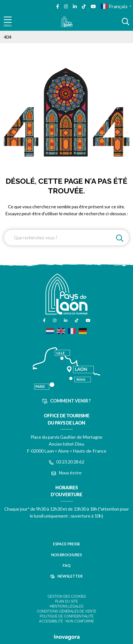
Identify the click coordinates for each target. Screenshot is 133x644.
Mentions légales (66, 606)
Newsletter (66, 576)
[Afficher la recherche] (126, 22)
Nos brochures (66, 555)
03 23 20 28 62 (66, 462)
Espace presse (67, 544)
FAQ (66, 565)
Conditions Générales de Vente (66, 611)
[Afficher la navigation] (8, 22)
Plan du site (66, 601)
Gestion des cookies (67, 596)
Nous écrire (66, 473)
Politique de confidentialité (67, 616)
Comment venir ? (67, 401)
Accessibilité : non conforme (66, 621)
